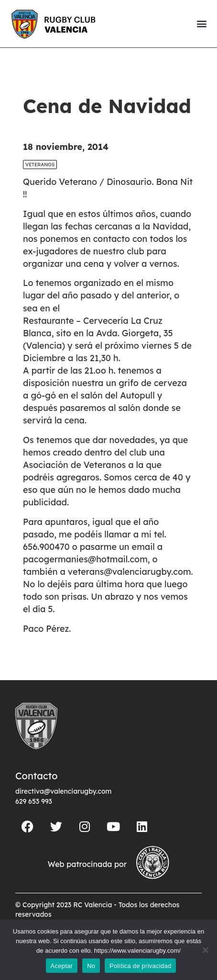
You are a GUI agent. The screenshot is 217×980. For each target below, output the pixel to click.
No (91, 966)
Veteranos (40, 165)
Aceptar (62, 966)
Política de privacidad (140, 966)
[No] (205, 950)
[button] (201, 24)
